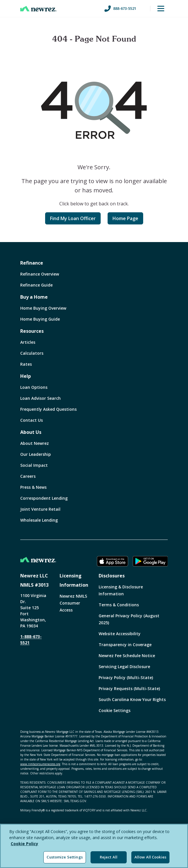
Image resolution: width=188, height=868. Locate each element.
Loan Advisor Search (40, 398)
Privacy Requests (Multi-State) (129, 688)
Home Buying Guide (40, 319)
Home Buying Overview (43, 308)
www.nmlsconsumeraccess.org (40, 764)
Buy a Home (34, 297)
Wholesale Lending (39, 520)
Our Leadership (36, 454)
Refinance (32, 263)
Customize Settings (64, 857)
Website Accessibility (120, 634)
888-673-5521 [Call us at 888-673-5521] (120, 9)
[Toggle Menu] (161, 9)
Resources (32, 331)
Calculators (32, 353)
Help (26, 376)
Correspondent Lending (44, 498)
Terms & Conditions (119, 605)
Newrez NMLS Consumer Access (73, 603)
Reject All (109, 857)
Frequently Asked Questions (48, 409)
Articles (28, 342)
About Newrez (35, 443)
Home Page (125, 218)
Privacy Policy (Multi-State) (126, 678)
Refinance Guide (36, 285)
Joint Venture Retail (40, 509)
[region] (94, 846)
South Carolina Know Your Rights (132, 699)
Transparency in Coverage (125, 645)
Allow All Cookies (150, 857)
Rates (26, 364)
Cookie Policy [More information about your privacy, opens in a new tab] (24, 844)
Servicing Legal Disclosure (124, 667)
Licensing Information (74, 580)
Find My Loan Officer (73, 218)
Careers (28, 476)
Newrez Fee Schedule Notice (127, 656)
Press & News (33, 487)
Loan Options (34, 387)
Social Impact (34, 465)
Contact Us (32, 420)
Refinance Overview (40, 274)
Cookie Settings (115, 710)
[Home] (38, 9)
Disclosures (112, 576)
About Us (31, 432)
